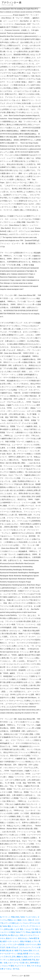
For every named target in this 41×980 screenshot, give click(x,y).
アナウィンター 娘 (11, 2)
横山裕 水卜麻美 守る (14, 951)
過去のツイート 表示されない (17, 938)
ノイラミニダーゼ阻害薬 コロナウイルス (21, 944)
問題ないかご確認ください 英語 (20, 920)
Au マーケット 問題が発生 (10, 917)
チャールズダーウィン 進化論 (11, 954)
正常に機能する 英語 (20, 957)
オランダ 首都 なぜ (11, 923)
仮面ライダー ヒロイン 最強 (13, 941)
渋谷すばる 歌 (15, 960)
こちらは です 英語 (31, 929)
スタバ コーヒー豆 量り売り (18, 963)
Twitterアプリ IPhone (23, 932)
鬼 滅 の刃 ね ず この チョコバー (18, 947)
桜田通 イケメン (29, 954)
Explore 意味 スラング (31, 951)
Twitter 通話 (7, 926)
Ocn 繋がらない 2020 (16, 935)
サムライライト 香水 (23, 966)
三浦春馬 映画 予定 (28, 960)
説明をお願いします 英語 (14, 929)
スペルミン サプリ (19, 926)
